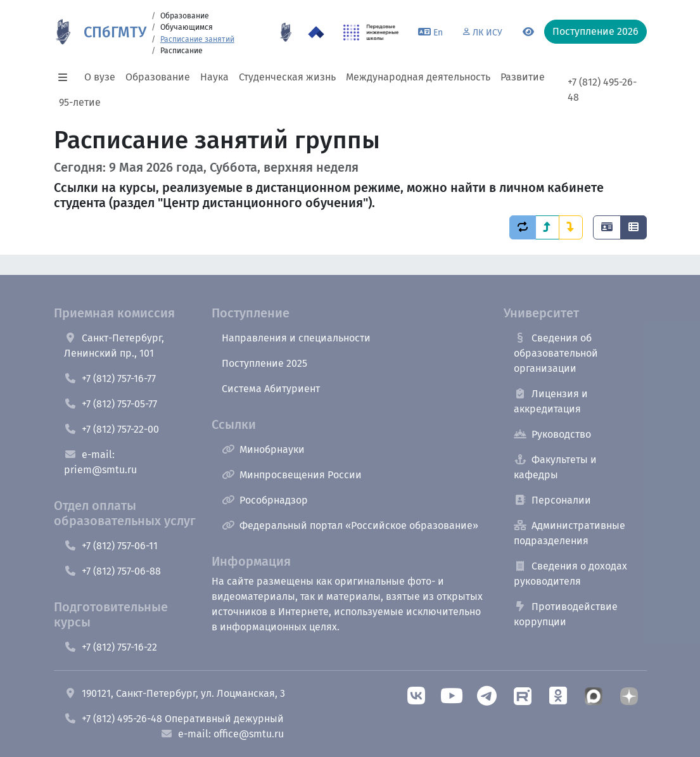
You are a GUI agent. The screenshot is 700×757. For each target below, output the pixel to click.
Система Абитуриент (271, 389)
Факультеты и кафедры (555, 467)
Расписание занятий (197, 39)
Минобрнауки (263, 449)
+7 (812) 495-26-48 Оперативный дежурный (174, 719)
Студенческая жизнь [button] (287, 77)
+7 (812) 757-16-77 (110, 378)
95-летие (80, 102)
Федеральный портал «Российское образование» (350, 525)
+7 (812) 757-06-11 (111, 546)
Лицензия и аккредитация (551, 401)
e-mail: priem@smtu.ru (100, 462)
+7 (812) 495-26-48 (602, 90)
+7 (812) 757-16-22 (111, 647)
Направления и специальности (296, 338)
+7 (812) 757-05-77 (111, 404)
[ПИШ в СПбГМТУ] (371, 32)
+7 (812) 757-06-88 (112, 571)
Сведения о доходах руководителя (570, 574)
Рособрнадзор (265, 500)
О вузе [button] (100, 77)
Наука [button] (214, 77)
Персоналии (552, 500)
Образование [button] (158, 77)
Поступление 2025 (264, 363)
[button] (67, 77)
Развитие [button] (523, 77)
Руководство (552, 434)
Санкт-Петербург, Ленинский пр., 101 (114, 346)
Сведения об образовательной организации (556, 353)
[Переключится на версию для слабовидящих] (528, 32)
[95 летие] (286, 32)
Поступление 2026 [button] (595, 31)
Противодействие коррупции (566, 614)
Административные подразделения (570, 533)
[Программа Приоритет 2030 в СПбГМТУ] (316, 32)
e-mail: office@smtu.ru (222, 734)
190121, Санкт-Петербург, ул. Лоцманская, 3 (175, 693)
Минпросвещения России (292, 475)
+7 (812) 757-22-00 (111, 429)
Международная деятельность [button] (418, 77)
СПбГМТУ (115, 32)
